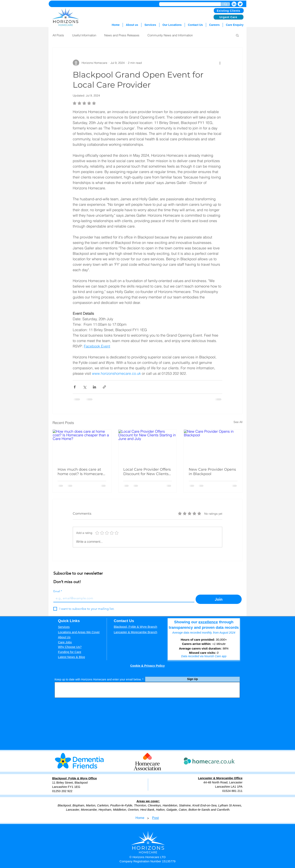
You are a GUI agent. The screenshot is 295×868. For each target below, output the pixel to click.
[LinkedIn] (234, 4)
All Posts (58, 35)
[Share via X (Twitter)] (85, 387)
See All (238, 422)
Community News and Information (170, 35)
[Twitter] (240, 4)
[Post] (155, 818)
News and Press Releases (122, 35)
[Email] (123, 598)
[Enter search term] (225, 4)
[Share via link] (104, 387)
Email (58, 591)
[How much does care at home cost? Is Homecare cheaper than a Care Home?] (82, 446)
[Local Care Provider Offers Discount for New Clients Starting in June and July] (148, 446)
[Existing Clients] (229, 11)
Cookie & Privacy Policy (148, 666)
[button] (237, 35)
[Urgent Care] (229, 17)
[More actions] (220, 63)
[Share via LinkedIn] (94, 387)
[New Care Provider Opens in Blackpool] (213, 446)
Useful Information (84, 35)
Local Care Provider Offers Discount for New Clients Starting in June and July (147, 472)
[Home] (140, 818)
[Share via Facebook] (75, 387)
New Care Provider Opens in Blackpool (212, 472)
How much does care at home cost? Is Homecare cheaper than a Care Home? (80, 472)
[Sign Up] (192, 679)
